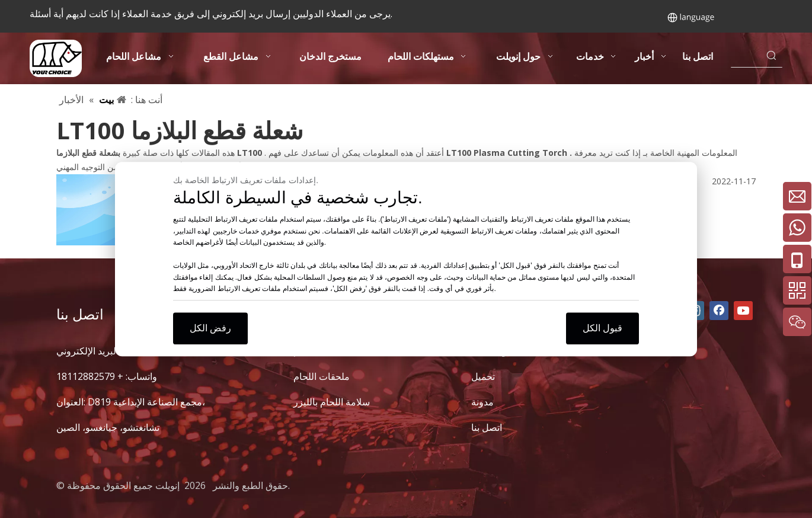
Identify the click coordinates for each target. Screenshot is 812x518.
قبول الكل (602, 328)
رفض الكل (210, 328)
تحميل (483, 376)
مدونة (482, 402)
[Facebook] (719, 311)
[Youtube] (743, 311)
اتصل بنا (487, 427)
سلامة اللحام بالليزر (332, 402)
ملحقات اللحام (322, 376)
